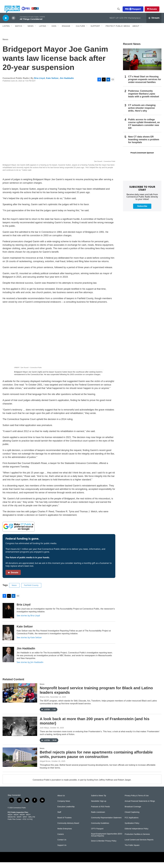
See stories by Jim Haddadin (30, 668)
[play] (6, 24)
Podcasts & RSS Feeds (100, 812)
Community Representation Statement (106, 823)
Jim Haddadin (67, 84)
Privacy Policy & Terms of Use (137, 801)
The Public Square (132, 851)
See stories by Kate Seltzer (29, 643)
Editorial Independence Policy (136, 834)
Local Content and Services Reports (139, 845)
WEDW (22, 820)
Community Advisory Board (68, 829)
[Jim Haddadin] (8, 660)
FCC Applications (132, 823)
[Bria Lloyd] (8, 616)
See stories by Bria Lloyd (28, 621)
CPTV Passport (97, 834)
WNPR (19, 823)
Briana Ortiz (44, 703)
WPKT (25, 823)
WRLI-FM (32, 823)
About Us (61, 801)
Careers (61, 840)
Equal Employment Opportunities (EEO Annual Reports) (107, 841)
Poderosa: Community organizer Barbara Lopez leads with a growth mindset (144, 100)
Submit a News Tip (99, 801)
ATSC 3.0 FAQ (27, 825)
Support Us (62, 851)
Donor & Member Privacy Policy (104, 847)
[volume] (13, 24)
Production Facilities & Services (137, 840)
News (5, 45)
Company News (64, 807)
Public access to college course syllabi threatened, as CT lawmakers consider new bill (144, 130)
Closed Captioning (132, 818)
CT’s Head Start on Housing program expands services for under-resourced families (145, 85)
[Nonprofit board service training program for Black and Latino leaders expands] (20, 699)
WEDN (16, 820)
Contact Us (62, 845)
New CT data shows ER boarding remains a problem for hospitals (144, 145)
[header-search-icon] (121, 12)
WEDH (10, 820)
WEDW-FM (12, 823)
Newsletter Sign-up (99, 807)
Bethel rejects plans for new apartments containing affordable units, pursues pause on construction (96, 760)
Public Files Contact (14, 825)
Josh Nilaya (44, 733)
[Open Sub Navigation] (12, 32)
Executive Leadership (66, 812)
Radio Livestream (98, 818)
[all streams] (154, 24)
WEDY (28, 820)
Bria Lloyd (40, 84)
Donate (155, 12)
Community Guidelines (100, 829)
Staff (59, 818)
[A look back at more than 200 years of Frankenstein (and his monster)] (20, 732)
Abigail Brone (45, 767)
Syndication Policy (132, 829)
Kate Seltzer (52, 84)
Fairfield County (31, 591)
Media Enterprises (65, 834)
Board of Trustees (65, 823)
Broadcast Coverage (133, 812)
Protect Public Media (118, 32)
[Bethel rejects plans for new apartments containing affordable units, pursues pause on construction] (20, 763)
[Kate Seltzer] (8, 638)
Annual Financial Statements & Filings (140, 807)
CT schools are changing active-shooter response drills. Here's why (142, 114)
